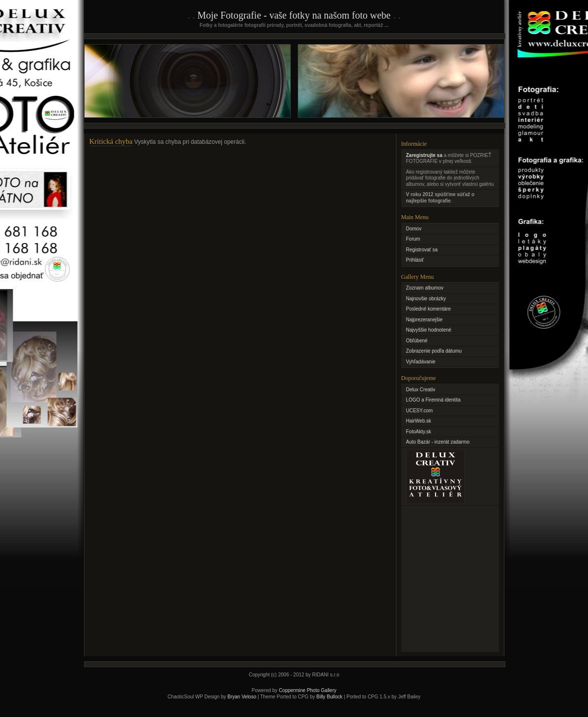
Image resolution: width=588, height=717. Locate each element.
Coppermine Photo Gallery (307, 690)
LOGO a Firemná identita (434, 400)
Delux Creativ (421, 390)
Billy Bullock (329, 697)
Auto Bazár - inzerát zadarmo (438, 442)
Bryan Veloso (242, 697)
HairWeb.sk (419, 421)
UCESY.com (420, 411)
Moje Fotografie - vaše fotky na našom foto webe (294, 15)
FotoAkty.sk (419, 432)
